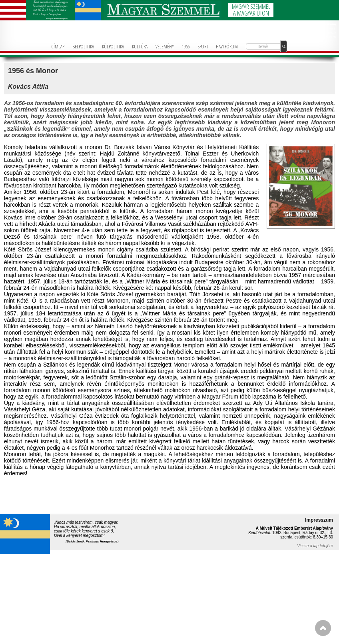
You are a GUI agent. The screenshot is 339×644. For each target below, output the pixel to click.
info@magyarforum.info (325, 37)
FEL (323, 628)
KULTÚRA (140, 46)
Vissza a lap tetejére (315, 546)
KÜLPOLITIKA (113, 46)
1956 (186, 46)
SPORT (203, 46)
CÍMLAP (58, 46)
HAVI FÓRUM (227, 46)
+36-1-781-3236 (328, 32)
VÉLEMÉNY (165, 46)
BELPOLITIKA (83, 46)
